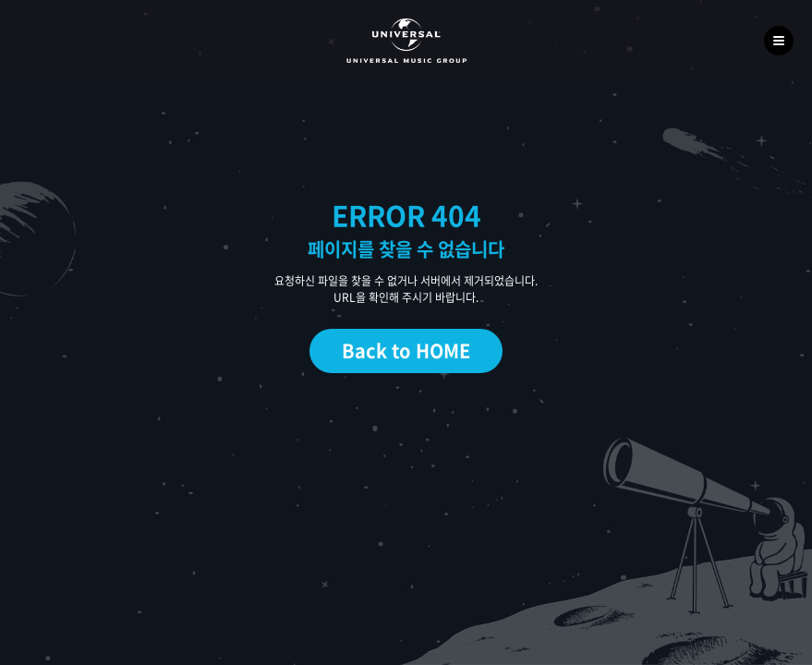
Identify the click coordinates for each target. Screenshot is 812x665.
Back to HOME (406, 351)
